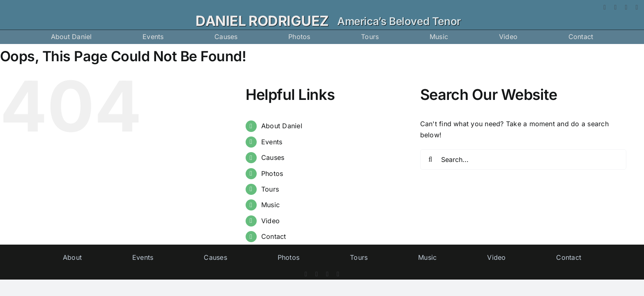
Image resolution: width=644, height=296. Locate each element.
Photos (272, 173)
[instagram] (626, 7)
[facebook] (605, 7)
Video (270, 221)
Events (272, 142)
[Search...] (523, 160)
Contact (274, 236)
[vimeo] (637, 7)
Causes (273, 157)
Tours (270, 189)
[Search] (430, 160)
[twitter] (615, 7)
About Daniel (282, 126)
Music (270, 205)
